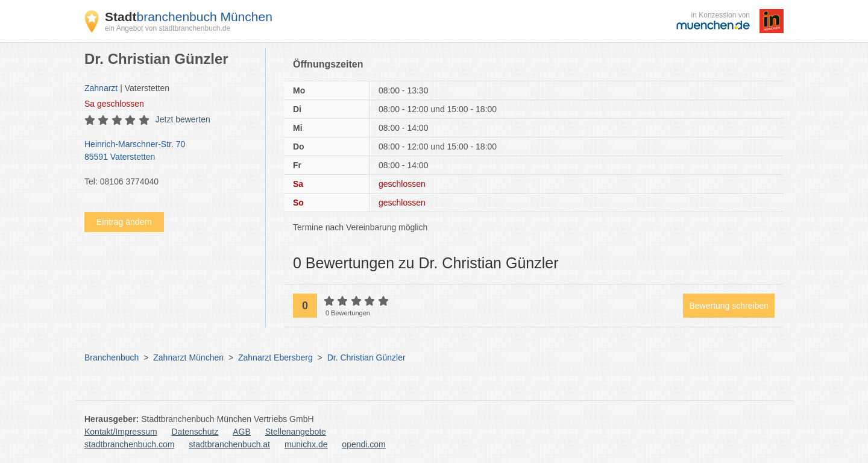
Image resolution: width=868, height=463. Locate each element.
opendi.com (363, 444)
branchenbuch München (189, 17)
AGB (242, 432)
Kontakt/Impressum (121, 432)
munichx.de (306, 444)
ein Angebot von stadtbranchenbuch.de (168, 28)
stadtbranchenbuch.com (129, 444)
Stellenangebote (296, 432)
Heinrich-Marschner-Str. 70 (169, 151)
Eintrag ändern (124, 222)
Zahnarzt (101, 88)
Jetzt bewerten (183, 119)
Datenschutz (195, 432)
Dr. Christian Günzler (366, 357)
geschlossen (114, 104)
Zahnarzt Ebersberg (275, 357)
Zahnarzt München (188, 357)
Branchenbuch (112, 357)
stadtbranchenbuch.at (229, 444)
